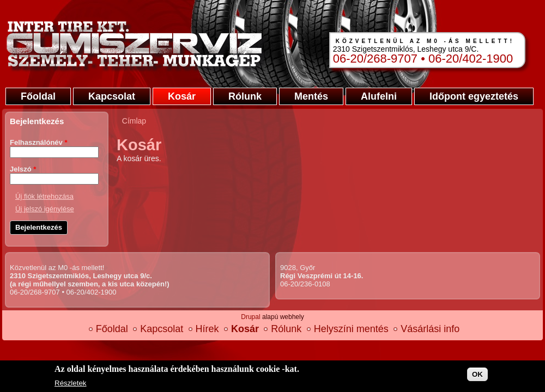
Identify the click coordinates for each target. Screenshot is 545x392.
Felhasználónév (38, 142)
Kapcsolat (112, 96)
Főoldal (38, 96)
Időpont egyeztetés (474, 96)
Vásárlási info (430, 329)
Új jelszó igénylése (45, 209)
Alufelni (379, 96)
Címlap (134, 121)
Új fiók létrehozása (44, 196)
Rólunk (245, 96)
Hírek (207, 329)
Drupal (250, 317)
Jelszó (23, 169)
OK (477, 374)
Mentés (311, 96)
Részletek (71, 383)
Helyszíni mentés (351, 329)
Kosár (182, 96)
